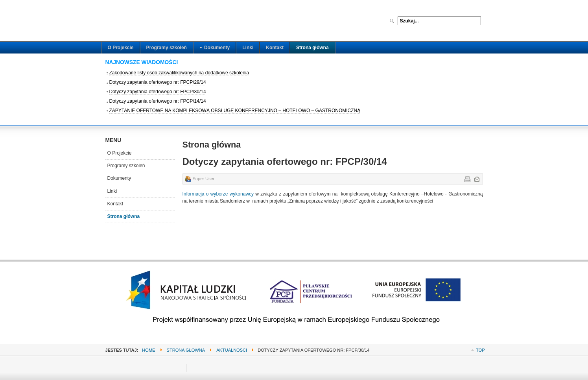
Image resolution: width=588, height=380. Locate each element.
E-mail (476, 179)
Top (480, 350)
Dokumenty (119, 178)
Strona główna (124, 216)
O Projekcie (120, 153)
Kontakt (115, 204)
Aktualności (232, 350)
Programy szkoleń (126, 166)
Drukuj (467, 179)
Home (148, 350)
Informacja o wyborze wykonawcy (218, 194)
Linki (112, 191)
